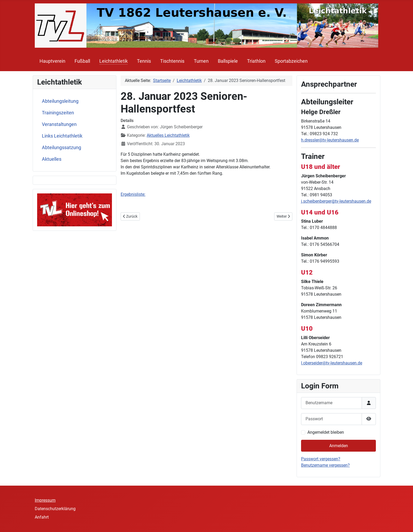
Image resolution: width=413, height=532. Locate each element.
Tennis (144, 61)
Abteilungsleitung (60, 101)
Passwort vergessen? (321, 459)
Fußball (82, 61)
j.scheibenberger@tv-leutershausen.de (336, 201)
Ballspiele (228, 61)
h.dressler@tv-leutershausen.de (330, 140)
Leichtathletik (114, 61)
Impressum (45, 500)
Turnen (201, 61)
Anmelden (339, 446)
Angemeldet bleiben (326, 432)
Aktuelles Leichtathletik (168, 135)
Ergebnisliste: (133, 194)
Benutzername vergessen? (325, 465)
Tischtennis (172, 61)
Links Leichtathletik (62, 136)
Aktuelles (52, 159)
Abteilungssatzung (62, 148)
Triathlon (256, 61)
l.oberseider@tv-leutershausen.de (332, 363)
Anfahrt (42, 517)
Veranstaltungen (59, 124)
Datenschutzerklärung (55, 509)
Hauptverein (52, 61)
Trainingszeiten (58, 113)
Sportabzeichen (291, 61)
